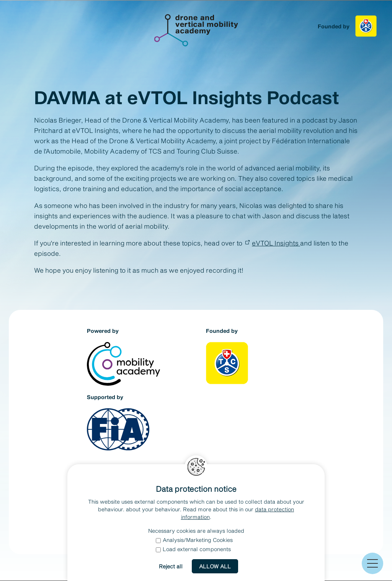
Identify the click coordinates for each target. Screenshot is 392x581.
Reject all (171, 566)
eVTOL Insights (276, 243)
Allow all (215, 566)
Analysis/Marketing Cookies (194, 540)
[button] (372, 563)
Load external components (193, 549)
